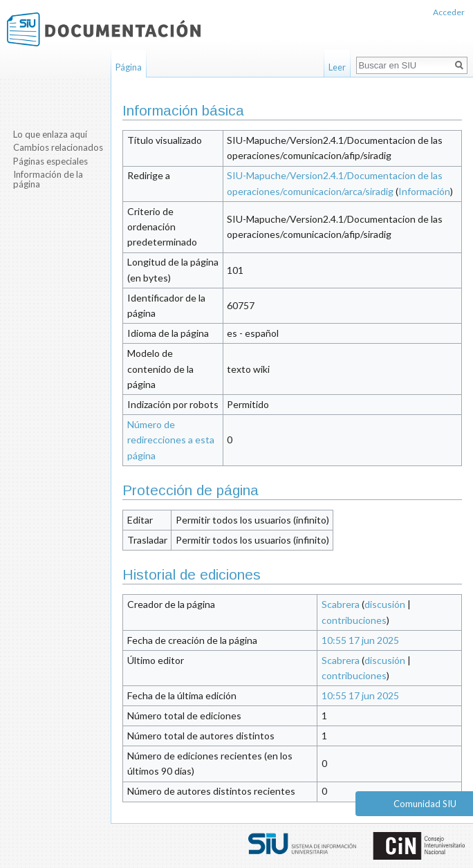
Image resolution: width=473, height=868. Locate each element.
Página (129, 67)
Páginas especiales (50, 161)
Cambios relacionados (58, 147)
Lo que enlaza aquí (50, 134)
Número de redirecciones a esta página (171, 440)
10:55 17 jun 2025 (360, 640)
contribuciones (354, 620)
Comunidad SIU (425, 804)
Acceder (449, 12)
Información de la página (48, 179)
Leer (337, 67)
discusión (385, 604)
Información (424, 191)
